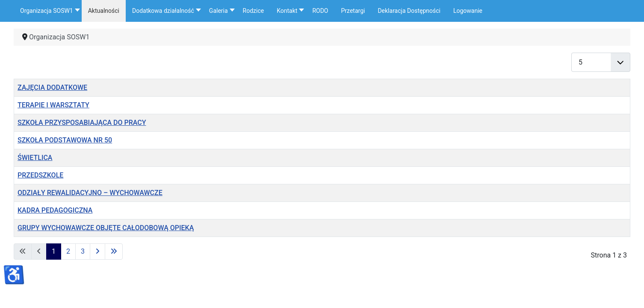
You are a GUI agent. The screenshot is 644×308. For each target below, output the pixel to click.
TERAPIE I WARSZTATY (53, 105)
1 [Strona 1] (54, 251)
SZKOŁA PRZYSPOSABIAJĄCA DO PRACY (82, 123)
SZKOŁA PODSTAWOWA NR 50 (65, 140)
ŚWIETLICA (35, 158)
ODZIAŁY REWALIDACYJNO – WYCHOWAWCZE (90, 193)
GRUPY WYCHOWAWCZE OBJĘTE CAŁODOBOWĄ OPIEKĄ (106, 228)
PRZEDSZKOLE (40, 175)
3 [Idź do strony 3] (83, 251)
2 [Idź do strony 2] (68, 251)
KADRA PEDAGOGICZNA (55, 210)
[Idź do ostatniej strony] (114, 252)
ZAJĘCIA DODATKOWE (52, 87)
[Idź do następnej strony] (97, 252)
